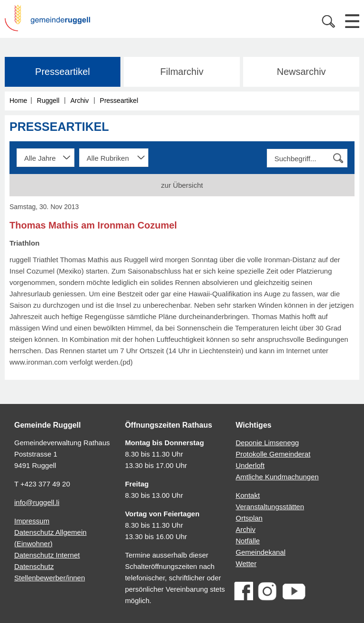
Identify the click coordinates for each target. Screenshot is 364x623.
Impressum (32, 521)
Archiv (79, 101)
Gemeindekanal (260, 552)
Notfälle (248, 541)
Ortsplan (249, 518)
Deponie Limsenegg (267, 443)
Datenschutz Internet (47, 555)
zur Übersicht (182, 185)
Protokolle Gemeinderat (273, 454)
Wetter (246, 563)
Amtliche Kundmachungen (277, 477)
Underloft (250, 465)
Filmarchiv (182, 72)
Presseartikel (63, 72)
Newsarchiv (301, 72)
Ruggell (48, 101)
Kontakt (248, 495)
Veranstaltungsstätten (270, 507)
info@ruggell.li (37, 502)
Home (18, 101)
